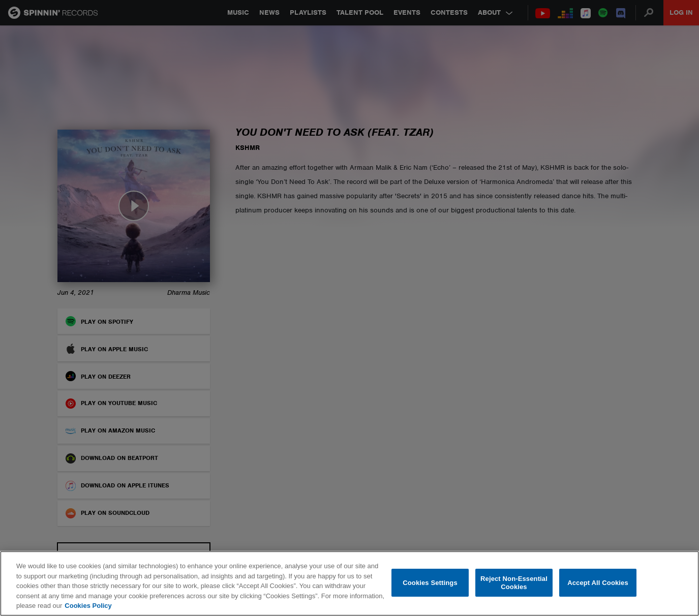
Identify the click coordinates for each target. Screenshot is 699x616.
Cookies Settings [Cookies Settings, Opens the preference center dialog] (430, 583)
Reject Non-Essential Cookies (514, 583)
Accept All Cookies (598, 583)
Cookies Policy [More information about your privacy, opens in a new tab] (88, 606)
